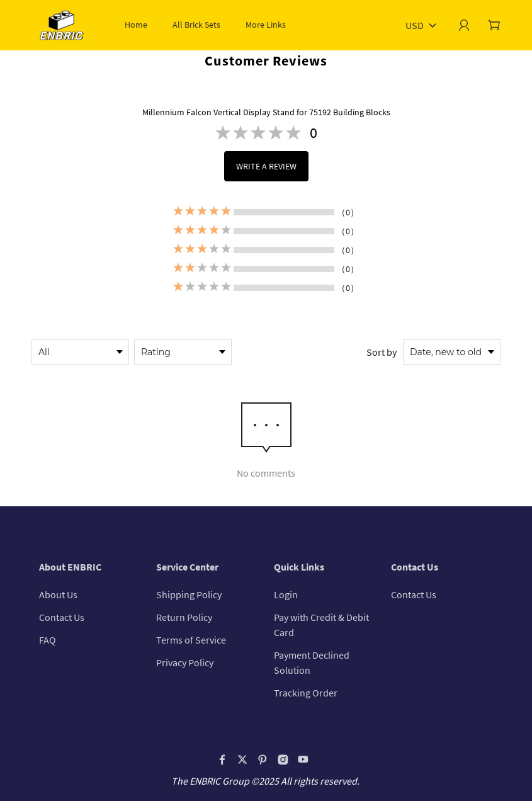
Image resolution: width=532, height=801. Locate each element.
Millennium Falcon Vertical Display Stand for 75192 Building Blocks (266, 112)
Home (136, 25)
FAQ (48, 640)
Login (286, 594)
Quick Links (299, 567)
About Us (58, 594)
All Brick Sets (196, 25)
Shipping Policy (189, 594)
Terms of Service (191, 640)
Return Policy (184, 617)
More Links (266, 25)
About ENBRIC (70, 567)
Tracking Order (306, 693)
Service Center (187, 567)
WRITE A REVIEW (266, 166)
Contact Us (62, 617)
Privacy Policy (185, 662)
